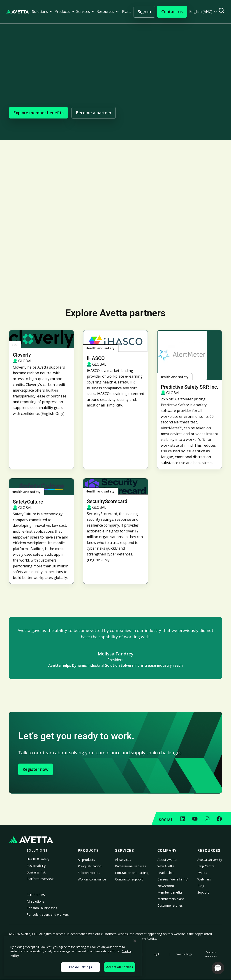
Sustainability (36, 866)
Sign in (144, 12)
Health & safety (38, 859)
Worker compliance (92, 879)
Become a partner (94, 113)
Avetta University (210, 860)
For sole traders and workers (48, 914)
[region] (73, 956)
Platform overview (40, 879)
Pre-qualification (90, 866)
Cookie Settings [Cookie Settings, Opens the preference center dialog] (80, 967)
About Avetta (167, 860)
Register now (36, 769)
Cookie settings (184, 954)
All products (86, 860)
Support (203, 892)
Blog (201, 886)
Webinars (204, 879)
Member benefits (170, 892)
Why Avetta (166, 866)
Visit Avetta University (116, 247)
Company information (211, 954)
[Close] (135, 941)
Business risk (36, 872)
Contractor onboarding (132, 873)
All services (123, 860)
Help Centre (206, 866)
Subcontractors (89, 873)
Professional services (131, 866)
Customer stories (170, 905)
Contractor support (129, 879)
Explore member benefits (38, 113)
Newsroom (166, 886)
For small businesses (42, 908)
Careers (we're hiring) (173, 879)
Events (202, 873)
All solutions (35, 901)
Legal (156, 954)
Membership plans (171, 899)
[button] (42, 12)
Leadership (165, 873)
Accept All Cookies (120, 967)
